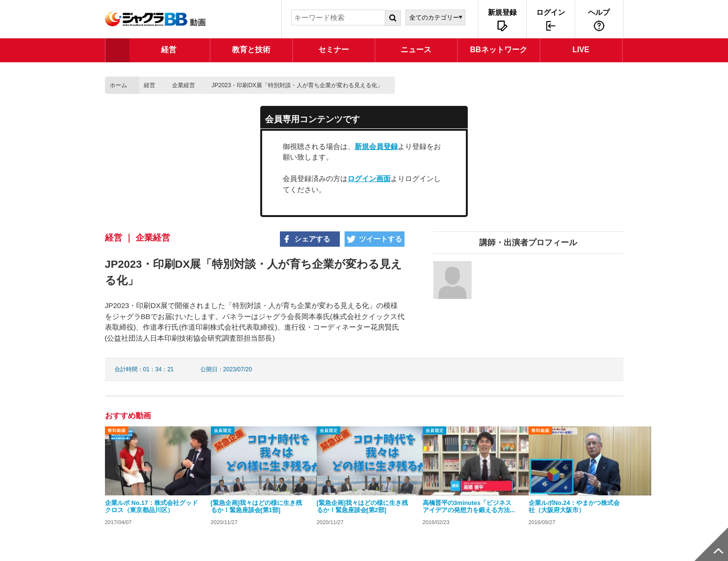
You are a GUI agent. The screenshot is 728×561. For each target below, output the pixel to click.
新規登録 (502, 12)
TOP (117, 50)
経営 (150, 85)
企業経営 (184, 85)
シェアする (312, 239)
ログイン (551, 12)
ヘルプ (599, 12)
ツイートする (381, 239)
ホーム (118, 85)
